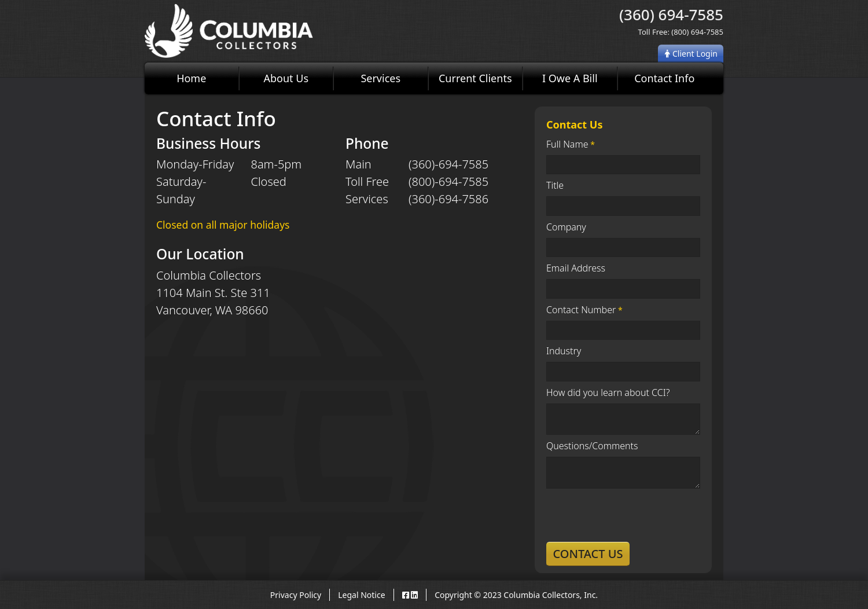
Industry (564, 351)
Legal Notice (361, 595)
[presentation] (634, 515)
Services (380, 78)
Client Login (691, 54)
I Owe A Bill (570, 78)
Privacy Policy (296, 595)
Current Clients (475, 78)
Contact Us (588, 554)
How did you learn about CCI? (608, 392)
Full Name (567, 144)
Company (566, 227)
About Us (286, 78)
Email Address (576, 268)
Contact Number (581, 310)
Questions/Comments (592, 446)
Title (555, 185)
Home (191, 78)
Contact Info (664, 78)
